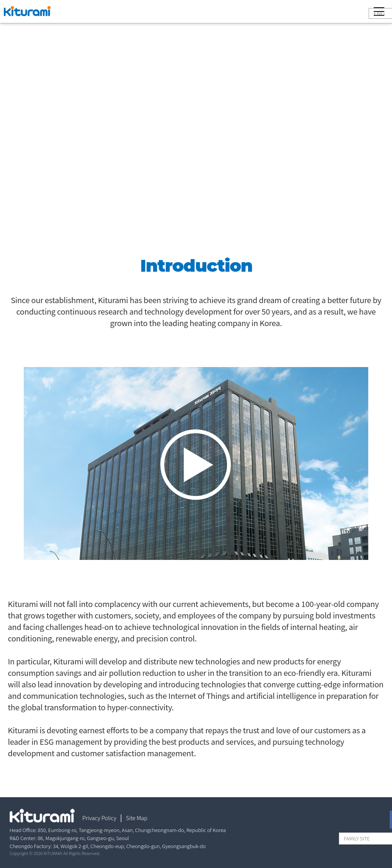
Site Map (137, 818)
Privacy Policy (99, 818)
